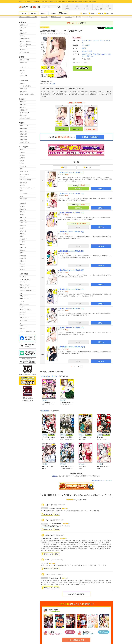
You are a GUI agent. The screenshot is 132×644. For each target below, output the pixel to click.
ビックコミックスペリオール (27, 331)
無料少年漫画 (23, 139)
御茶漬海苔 (23, 226)
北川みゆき (23, 234)
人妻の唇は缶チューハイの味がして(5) (71, 251)
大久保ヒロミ (23, 223)
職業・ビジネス (24, 177)
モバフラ (22, 329)
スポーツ (22, 185)
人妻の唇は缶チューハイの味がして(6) (71, 270)
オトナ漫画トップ (25, 52)
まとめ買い (88, 167)
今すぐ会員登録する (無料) (76, 640)
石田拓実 (22, 215)
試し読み (79, 227)
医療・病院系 (23, 199)
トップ (24, 13)
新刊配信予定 (23, 33)
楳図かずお (23, 220)
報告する (57, 514)
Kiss (21, 293)
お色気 (90, 54)
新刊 (100, 13)
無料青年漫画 (23, 137)
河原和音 (22, 228)
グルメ (22, 196)
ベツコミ (22, 307)
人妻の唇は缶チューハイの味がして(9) (71, 328)
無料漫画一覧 (23, 129)
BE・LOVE (23, 277)
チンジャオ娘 (91, 40)
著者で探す (23, 107)
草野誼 (22, 236)
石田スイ (22, 212)
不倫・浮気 (96, 54)
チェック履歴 (23, 76)
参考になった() (48, 514)
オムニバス (104, 54)
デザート (22, 323)
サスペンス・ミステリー (26, 180)
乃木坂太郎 (23, 258)
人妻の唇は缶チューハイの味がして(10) (71, 347)
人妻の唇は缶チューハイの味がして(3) (71, 213)
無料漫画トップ (24, 25)
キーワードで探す (25, 113)
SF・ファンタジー (25, 193)
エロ (42, 84)
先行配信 (34, 13)
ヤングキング (23, 320)
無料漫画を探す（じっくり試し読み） (103, 481)
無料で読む (62, 129)
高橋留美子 (23, 256)
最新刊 (64, 167)
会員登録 (22, 70)
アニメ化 (85, 54)
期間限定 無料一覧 (25, 142)
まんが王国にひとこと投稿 (27, 94)
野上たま (55, 376)
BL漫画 (22, 163)
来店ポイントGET (25, 60)
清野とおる (23, 247)
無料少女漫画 (23, 134)
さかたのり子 (23, 239)
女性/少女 (43, 13)
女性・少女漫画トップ (26, 41)
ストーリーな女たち (25, 280)
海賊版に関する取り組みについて (28, 375)
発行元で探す (23, 115)
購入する (101, 189)
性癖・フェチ (91, 56)
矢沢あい (22, 269)
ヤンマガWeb (45, 411)
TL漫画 (22, 161)
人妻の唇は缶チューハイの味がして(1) (71, 172)
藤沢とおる (23, 264)
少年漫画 (22, 158)
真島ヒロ (22, 266)
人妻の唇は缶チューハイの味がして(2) (71, 193)
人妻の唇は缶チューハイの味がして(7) (71, 289)
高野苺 (22, 253)
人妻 (47, 84)
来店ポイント (108, 13)
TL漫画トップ (24, 47)
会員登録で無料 (91, 129)
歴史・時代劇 (23, 183)
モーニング (23, 312)
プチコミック (23, 282)
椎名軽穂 (22, 242)
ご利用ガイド (23, 89)
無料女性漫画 (23, 131)
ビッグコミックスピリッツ (27, 290)
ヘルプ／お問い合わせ (26, 86)
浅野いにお (23, 209)
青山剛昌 (22, 206)
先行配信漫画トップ (25, 39)
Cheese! (22, 301)
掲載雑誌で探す (24, 110)
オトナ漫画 (23, 166)
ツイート (102, 28)
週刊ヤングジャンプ (25, 299)
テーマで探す (23, 105)
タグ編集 (52, 84)
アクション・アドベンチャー (27, 188)
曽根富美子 (23, 250)
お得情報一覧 (23, 63)
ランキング (92, 13)
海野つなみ (23, 217)
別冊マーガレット (25, 304)
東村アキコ (23, 261)
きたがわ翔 (23, 231)
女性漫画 (22, 150)
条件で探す (23, 102)
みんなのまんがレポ (25, 118)
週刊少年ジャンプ (25, 288)
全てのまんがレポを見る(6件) (76, 594)
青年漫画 (22, 155)
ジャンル (84, 13)
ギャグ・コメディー (25, 174)
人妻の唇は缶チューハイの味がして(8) (71, 308)
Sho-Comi (23, 315)
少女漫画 (22, 153)
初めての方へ (23, 91)
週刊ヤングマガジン (25, 285)
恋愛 (21, 169)
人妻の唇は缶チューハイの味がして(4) (71, 232)
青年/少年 (53, 13)
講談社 (84, 48)
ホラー (22, 191)
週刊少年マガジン (25, 296)
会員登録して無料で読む (90, 137)
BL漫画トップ (24, 50)
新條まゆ (22, 245)
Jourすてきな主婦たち (26, 310)
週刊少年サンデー (25, 318)
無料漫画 (63, 13)
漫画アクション (24, 326)
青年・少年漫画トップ (26, 44)
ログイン (22, 73)
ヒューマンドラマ (25, 172)
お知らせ (22, 83)
